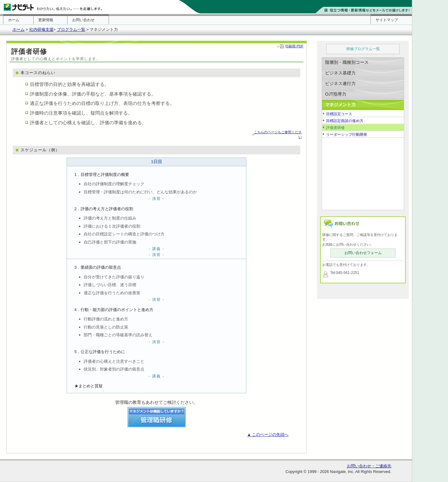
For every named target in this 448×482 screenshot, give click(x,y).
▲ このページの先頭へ (268, 435)
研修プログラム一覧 (363, 49)
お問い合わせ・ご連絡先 (369, 466)
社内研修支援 (41, 29)
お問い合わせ (83, 20)
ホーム (14, 20)
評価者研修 (335, 128)
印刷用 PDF (294, 46)
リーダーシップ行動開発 (347, 135)
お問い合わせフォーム (363, 253)
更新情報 (46, 20)
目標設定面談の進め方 (345, 121)
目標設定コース (339, 114)
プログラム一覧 (71, 29)
